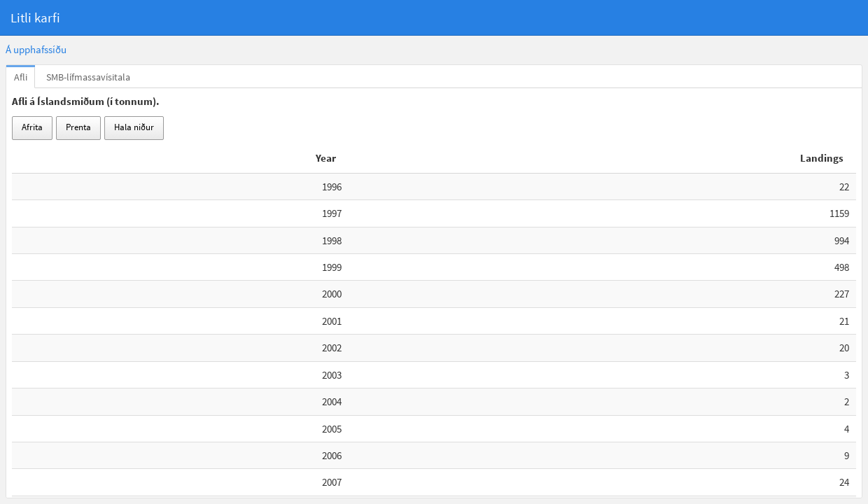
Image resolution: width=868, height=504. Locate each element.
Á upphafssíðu (36, 49)
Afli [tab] (21, 77)
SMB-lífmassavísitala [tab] (88, 77)
